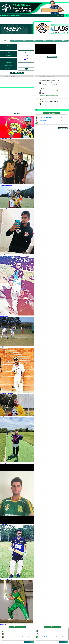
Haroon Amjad (43, 123)
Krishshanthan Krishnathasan (6, 393)
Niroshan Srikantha (4, 316)
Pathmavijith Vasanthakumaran (7, 255)
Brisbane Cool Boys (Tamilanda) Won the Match (49, 95)
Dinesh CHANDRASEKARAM (6, 139)
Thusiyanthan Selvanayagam (6, 209)
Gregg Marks (3, 624)
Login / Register (60, 15)
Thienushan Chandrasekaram (6, 185)
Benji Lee (2, 347)
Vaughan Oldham (4, 524)
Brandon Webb (3, 463)
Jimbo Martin (3, 417)
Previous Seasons (41, 110)
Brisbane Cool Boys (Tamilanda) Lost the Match (49, 85)
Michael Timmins (44, 637)
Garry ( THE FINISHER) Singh (6, 579)
